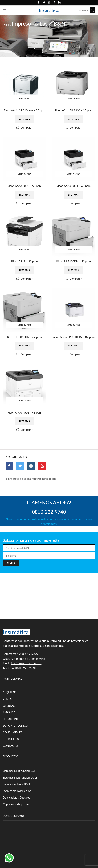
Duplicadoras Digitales (17, 808)
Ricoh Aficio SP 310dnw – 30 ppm (25, 110)
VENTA (7, 707)
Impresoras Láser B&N (17, 794)
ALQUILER (10, 700)
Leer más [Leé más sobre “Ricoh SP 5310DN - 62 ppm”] (24, 348)
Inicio (6, 25)
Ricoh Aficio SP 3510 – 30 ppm (73, 110)
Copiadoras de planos (16, 815)
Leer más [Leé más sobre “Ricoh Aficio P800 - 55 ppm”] (24, 196)
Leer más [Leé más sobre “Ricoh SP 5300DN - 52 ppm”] (74, 272)
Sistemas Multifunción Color (21, 787)
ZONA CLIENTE (13, 748)
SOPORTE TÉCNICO (16, 734)
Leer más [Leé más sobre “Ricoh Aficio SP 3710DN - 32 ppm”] (74, 353)
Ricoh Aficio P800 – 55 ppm (25, 187)
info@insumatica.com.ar (26, 671)
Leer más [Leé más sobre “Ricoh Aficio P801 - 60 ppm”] (74, 196)
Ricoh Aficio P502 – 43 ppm (25, 419)
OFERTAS (9, 714)
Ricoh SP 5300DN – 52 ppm (73, 263)
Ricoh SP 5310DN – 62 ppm (25, 339)
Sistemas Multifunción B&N (20, 780)
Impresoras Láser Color (17, 801)
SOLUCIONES (12, 727)
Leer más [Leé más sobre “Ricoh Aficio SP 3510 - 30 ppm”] (74, 120)
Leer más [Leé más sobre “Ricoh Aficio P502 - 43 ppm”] (24, 429)
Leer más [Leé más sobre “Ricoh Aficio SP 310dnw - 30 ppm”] (24, 120)
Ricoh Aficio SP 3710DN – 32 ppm (74, 341)
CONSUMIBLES (13, 741)
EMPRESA (9, 721)
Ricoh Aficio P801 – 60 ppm (73, 187)
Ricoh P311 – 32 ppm (24, 263)
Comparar (27, 128)
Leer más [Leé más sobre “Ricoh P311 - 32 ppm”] (24, 272)
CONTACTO (11, 755)
